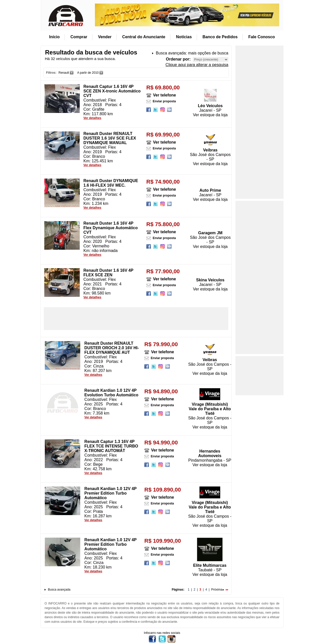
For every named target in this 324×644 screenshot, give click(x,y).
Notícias (184, 37)
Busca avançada (59, 590)
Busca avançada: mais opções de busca (192, 53)
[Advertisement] (136, 319)
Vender (105, 37)
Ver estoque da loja (210, 115)
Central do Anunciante (144, 37)
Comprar (79, 37)
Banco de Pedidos (220, 37)
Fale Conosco (262, 37)
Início (54, 37)
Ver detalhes (92, 118)
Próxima (217, 590)
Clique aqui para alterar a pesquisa (197, 65)
